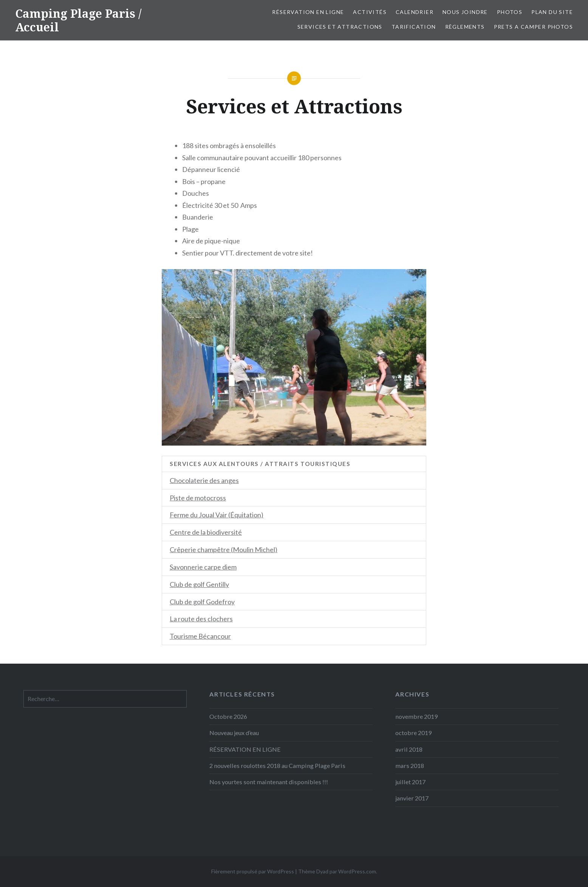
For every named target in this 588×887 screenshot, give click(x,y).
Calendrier (415, 12)
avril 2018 (409, 749)
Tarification (414, 27)
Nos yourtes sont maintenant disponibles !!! (269, 782)
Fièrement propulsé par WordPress (253, 871)
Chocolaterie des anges (204, 480)
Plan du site (552, 12)
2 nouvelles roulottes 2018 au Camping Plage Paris (277, 765)
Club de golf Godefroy (202, 602)
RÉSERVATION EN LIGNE (245, 749)
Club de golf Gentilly (199, 584)
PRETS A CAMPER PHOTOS (533, 27)
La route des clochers (201, 619)
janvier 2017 (412, 798)
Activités (370, 12)
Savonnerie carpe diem (203, 567)
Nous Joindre (465, 12)
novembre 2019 (416, 716)
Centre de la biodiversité (206, 532)
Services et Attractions (340, 27)
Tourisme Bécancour (200, 636)
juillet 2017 (410, 782)
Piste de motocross (198, 498)
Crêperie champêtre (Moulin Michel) (224, 550)
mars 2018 (410, 765)
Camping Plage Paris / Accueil (78, 20)
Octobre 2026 (228, 716)
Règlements (465, 27)
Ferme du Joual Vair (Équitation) (217, 515)
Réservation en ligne (308, 12)
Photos (510, 12)
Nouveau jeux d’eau (234, 733)
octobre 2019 (413, 733)
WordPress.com (357, 871)
